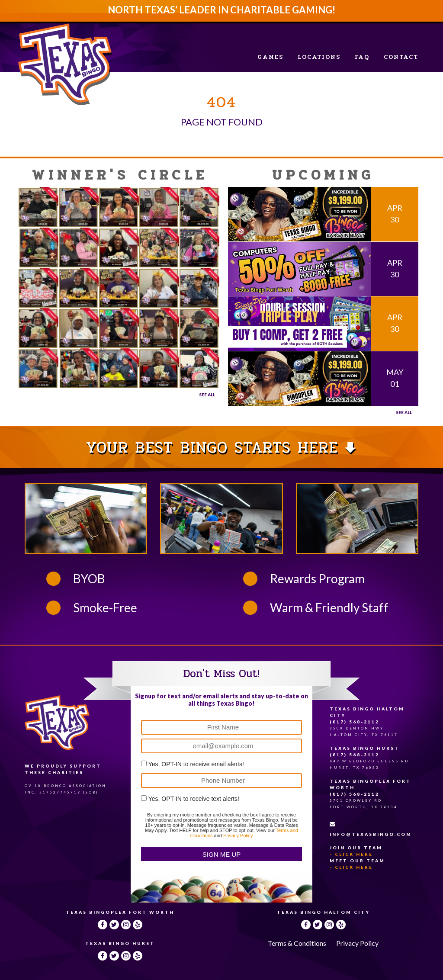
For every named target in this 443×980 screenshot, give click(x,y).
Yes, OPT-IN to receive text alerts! (194, 799)
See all (404, 412)
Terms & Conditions (297, 943)
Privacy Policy (238, 835)
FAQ (362, 57)
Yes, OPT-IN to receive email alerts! (196, 764)
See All (207, 395)
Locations (319, 57)
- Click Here (351, 854)
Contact (401, 57)
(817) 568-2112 (355, 722)
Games (270, 57)
